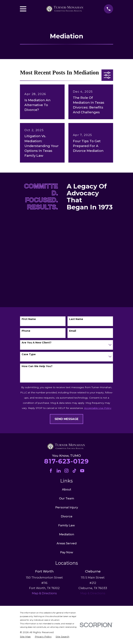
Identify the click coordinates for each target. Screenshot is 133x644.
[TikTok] (74, 471)
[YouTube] (82, 471)
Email (73, 331)
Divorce (67, 516)
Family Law (66, 525)
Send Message (66, 419)
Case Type (29, 354)
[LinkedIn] (59, 471)
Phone (26, 331)
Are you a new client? (37, 343)
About (67, 489)
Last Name (76, 319)
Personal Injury (67, 507)
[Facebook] (51, 471)
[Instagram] (66, 471)
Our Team (67, 498)
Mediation (67, 534)
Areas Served (67, 543)
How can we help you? (37, 366)
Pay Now (67, 552)
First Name (29, 319)
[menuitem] (25, 637)
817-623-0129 (66, 461)
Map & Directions (93, 593)
